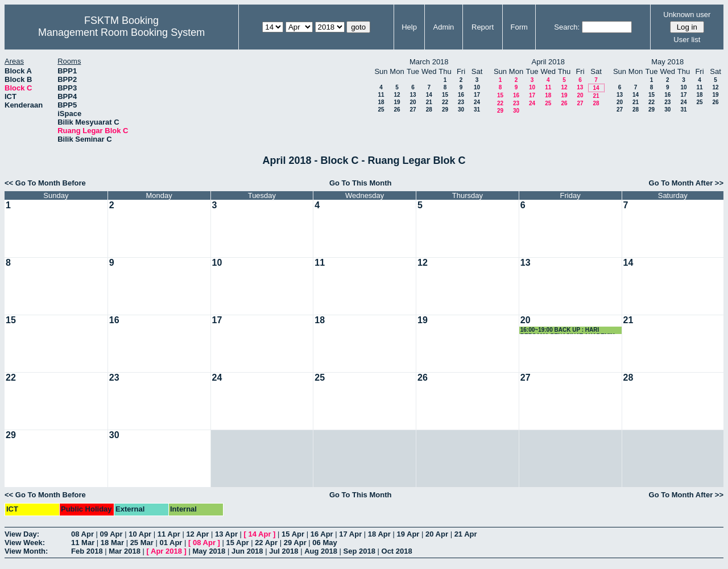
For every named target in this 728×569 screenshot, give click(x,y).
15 (445, 95)
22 (445, 102)
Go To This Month (361, 183)
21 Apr (466, 534)
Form (519, 27)
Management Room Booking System (121, 32)
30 (461, 110)
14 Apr (260, 534)
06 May (324, 543)
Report (483, 27)
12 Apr (197, 534)
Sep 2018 (359, 551)
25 (381, 110)
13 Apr (226, 534)
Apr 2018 (166, 551)
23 (461, 102)
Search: (567, 27)
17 (477, 95)
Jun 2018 (247, 551)
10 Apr (140, 534)
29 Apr (295, 543)
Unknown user (687, 15)
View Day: (22, 534)
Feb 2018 (87, 551)
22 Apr (266, 543)
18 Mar (112, 543)
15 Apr (293, 534)
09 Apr (111, 534)
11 (381, 95)
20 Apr (437, 534)
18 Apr (379, 534)
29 (445, 110)
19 (397, 102)
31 (477, 110)
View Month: (26, 551)
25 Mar (142, 543)
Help (409, 27)
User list (687, 40)
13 (413, 95)
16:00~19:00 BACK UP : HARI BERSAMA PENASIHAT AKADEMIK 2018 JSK (568, 330)
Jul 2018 (284, 551)
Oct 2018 (397, 551)
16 (461, 95)
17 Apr (350, 534)
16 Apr (322, 534)
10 (477, 87)
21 (429, 102)
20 (413, 102)
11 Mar (83, 543)
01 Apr (171, 543)
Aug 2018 (321, 551)
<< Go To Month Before (45, 183)
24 (477, 102)
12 (397, 95)
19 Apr (408, 534)
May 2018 (209, 551)
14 (429, 95)
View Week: (25, 543)
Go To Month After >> (686, 183)
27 (413, 110)
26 (397, 110)
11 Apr (169, 534)
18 (381, 102)
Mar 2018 (125, 551)
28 (429, 110)
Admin (443, 27)
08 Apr (82, 534)
